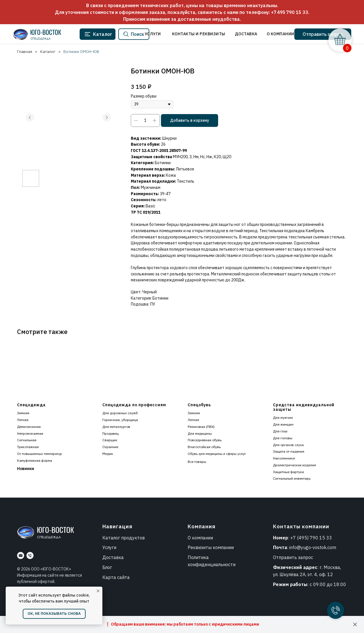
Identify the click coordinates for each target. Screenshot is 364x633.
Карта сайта (116, 577)
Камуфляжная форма (35, 460)
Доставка (113, 557)
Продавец (110, 433)
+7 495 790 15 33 (290, 12)
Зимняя (23, 413)
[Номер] (30, 555)
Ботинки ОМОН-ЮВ (81, 51)
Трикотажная (28, 447)
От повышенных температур (40, 454)
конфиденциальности (212, 564)
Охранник (110, 447)
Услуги (109, 547)
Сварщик (110, 440)
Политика (198, 557)
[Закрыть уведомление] (98, 591)
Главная (25, 51)
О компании (200, 538)
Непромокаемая (30, 433)
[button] (323, 34)
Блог (107, 567)
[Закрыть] (355, 625)
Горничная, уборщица (120, 420)
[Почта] (21, 555)
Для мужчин (283, 417)
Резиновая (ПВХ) (201, 427)
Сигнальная (27, 440)
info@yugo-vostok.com (313, 547)
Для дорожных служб (120, 413)
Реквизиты (200, 547)
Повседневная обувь (205, 440)
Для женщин (283, 424)
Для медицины (200, 433)
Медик (108, 454)
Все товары (197, 462)
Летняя (23, 420)
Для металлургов (116, 427)
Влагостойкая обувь (204, 447)
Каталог (48, 51)
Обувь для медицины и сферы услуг (217, 454)
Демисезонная (29, 427)
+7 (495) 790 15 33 (311, 538)
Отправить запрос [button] (293, 557)
